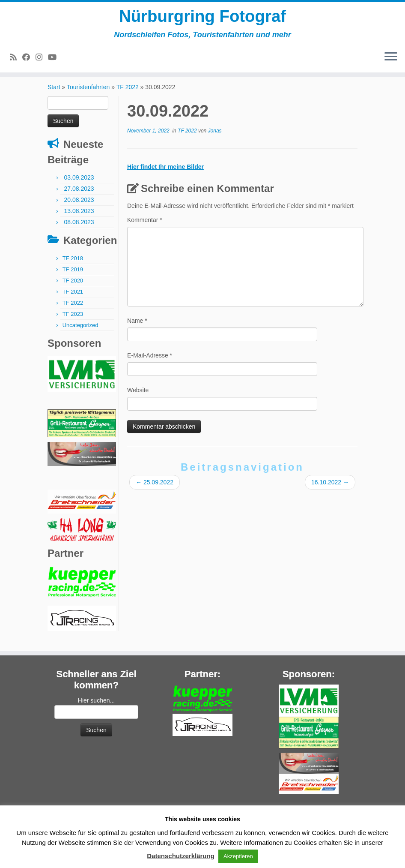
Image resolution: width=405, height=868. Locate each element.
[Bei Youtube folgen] (55, 59)
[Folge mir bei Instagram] (42, 59)
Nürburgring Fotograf (203, 17)
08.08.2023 (79, 229)
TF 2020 (73, 287)
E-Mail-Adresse (150, 362)
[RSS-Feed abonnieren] (16, 59)
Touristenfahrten (88, 94)
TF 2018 (73, 265)
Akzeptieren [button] (238, 856)
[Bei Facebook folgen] (29, 59)
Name (137, 327)
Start (54, 94)
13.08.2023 (79, 218)
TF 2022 (128, 94)
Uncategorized (80, 332)
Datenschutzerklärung (181, 856)
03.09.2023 (79, 184)
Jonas (215, 138)
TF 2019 (73, 276)
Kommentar (145, 227)
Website (138, 397)
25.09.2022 (155, 489)
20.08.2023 (79, 207)
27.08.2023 (79, 195)
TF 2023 (73, 321)
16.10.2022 (330, 489)
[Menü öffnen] (391, 59)
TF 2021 (73, 299)
